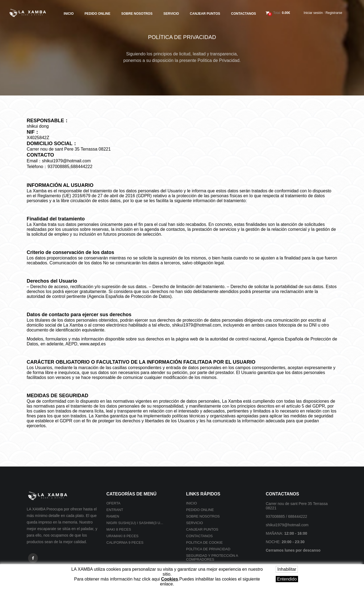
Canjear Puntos (205, 14)
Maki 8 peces (119, 529)
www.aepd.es (93, 344)
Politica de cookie (204, 542)
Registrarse (334, 13)
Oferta (114, 503)
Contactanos (244, 14)
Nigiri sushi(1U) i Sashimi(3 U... (135, 523)
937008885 (275, 516)
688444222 (298, 516)
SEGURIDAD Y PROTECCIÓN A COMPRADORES (212, 557)
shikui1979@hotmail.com (287, 525)
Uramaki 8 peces (123, 536)
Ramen (113, 516)
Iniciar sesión (313, 13)
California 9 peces (125, 542)
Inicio (69, 14)
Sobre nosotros (137, 14)
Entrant (115, 510)
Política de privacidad (208, 549)
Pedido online (97, 14)
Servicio (171, 14)
